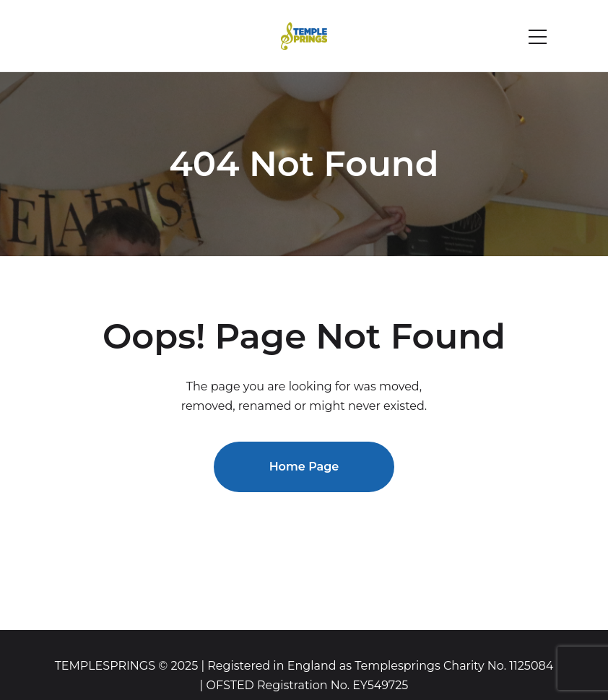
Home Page (304, 467)
